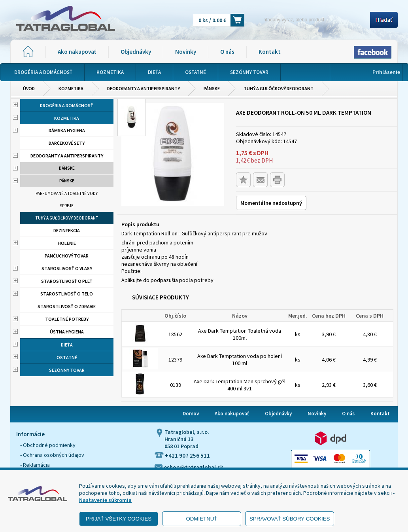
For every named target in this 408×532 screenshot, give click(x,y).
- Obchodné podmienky (48, 445)
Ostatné (67, 357)
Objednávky (136, 52)
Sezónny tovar (67, 370)
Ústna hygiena (67, 332)
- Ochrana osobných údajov (52, 455)
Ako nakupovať (77, 52)
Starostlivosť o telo (67, 294)
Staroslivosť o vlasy (67, 268)
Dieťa (67, 345)
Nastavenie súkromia (105, 500)
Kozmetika (71, 88)
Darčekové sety (67, 143)
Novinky (186, 52)
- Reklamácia (35, 465)
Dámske (67, 168)
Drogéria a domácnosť (67, 105)
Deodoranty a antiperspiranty (144, 88)
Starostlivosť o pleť (67, 281)
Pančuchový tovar (67, 256)
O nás (227, 52)
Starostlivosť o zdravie (67, 306)
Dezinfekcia (67, 230)
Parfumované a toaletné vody (67, 193)
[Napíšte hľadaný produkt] (310, 20)
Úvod (29, 88)
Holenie (67, 243)
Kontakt (270, 52)
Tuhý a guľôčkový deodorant (279, 88)
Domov (191, 414)
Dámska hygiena (67, 130)
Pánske (212, 88)
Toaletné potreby (67, 319)
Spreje (67, 206)
